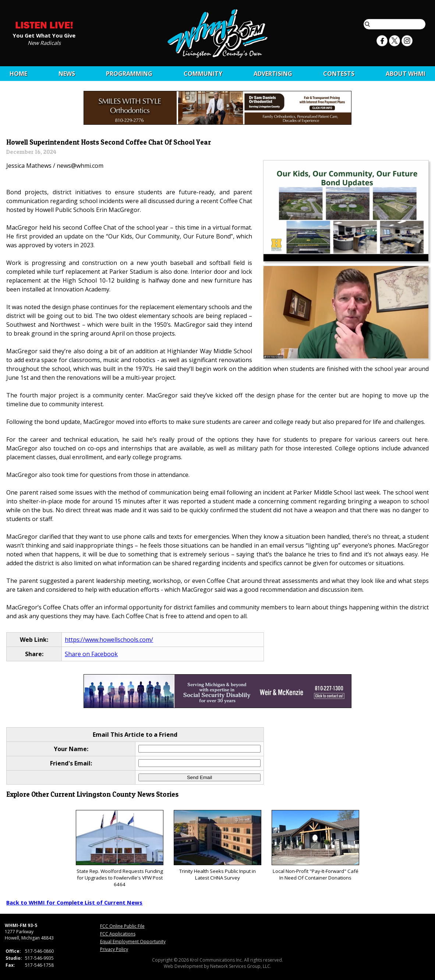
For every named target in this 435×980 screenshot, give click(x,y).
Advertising (273, 74)
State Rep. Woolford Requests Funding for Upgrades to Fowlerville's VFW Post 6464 (119, 849)
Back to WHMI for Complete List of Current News (74, 902)
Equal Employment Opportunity (133, 942)
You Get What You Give (44, 35)
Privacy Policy (114, 949)
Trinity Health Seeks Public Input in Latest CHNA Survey (217, 845)
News (67, 74)
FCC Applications (118, 934)
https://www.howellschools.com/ (109, 640)
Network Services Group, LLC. (241, 966)
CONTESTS (339, 74)
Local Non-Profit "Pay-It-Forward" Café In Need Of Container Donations (315, 845)
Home (18, 74)
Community (203, 74)
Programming (129, 74)
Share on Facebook (91, 654)
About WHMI (406, 74)
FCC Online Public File (122, 926)
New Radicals (44, 42)
